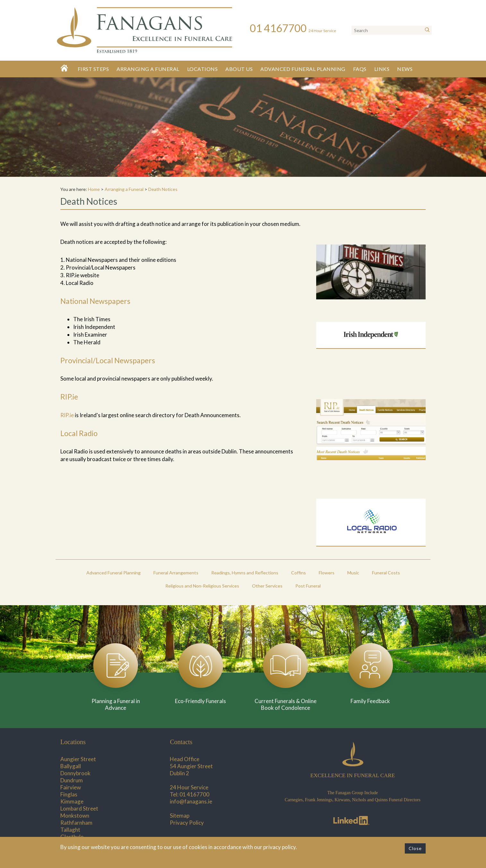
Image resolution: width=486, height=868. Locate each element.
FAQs (360, 69)
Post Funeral (308, 586)
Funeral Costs (386, 573)
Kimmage (72, 801)
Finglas (69, 794)
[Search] (427, 30)
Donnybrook (75, 773)
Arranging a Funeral (124, 189)
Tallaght (70, 830)
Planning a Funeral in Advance (116, 704)
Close (415, 848)
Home (94, 189)
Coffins (299, 573)
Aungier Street (78, 759)
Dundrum (72, 780)
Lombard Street (79, 808)
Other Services (267, 586)
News (405, 69)
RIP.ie (67, 415)
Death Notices (163, 189)
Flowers (327, 573)
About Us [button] (239, 69)
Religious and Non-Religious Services (202, 586)
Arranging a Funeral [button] (148, 69)
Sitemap (180, 816)
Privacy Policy (187, 823)
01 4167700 (194, 794)
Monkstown (75, 816)
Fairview (71, 787)
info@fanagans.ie (191, 801)
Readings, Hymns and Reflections (245, 573)
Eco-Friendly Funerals (200, 701)
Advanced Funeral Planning (303, 69)
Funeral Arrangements (176, 573)
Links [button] (382, 69)
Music (353, 573)
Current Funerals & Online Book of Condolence (286, 704)
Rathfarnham (76, 823)
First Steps (93, 69)
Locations (203, 69)
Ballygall (71, 766)
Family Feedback (370, 701)
